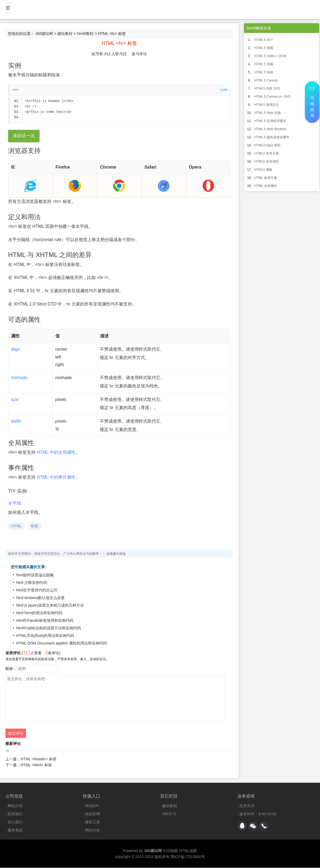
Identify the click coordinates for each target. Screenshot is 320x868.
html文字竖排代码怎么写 (37, 590)
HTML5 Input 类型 (267, 145)
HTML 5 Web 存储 (267, 113)
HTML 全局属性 (266, 186)
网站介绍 (15, 806)
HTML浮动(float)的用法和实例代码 (45, 636)
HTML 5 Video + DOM (270, 56)
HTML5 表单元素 (267, 153)
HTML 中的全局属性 (56, 453)
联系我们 (15, 814)
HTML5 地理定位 (267, 105)
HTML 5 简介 (264, 40)
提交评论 (16, 734)
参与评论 (139, 54)
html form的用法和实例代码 (39, 613)
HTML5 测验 (263, 170)
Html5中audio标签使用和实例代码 (45, 621)
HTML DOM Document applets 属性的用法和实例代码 (62, 643)
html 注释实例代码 (32, 583)
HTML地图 (188, 851)
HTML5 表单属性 (267, 162)
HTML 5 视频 (264, 48)
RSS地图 (171, 851)
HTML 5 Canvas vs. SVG (272, 97)
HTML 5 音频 (264, 64)
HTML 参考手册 (266, 178)
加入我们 (15, 822)
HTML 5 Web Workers (270, 129)
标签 (35, 526)
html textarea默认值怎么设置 (40, 598)
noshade (19, 378)
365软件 (92, 806)
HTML (17, 526)
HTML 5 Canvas (266, 80)
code (224, 90)
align (15, 349)
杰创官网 (93, 814)
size (15, 400)
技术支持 (247, 806)
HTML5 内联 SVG (267, 88)
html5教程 (85, 34)
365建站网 (44, 34)
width (16, 421)
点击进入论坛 (116, 554)
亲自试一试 (24, 136)
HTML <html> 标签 (36, 765)
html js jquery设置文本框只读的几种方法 (50, 606)
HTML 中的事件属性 (56, 477)
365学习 (169, 814)
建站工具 (93, 822)
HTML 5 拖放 (264, 72)
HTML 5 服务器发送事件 (272, 137)
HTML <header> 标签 (39, 759)
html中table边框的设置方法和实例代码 (49, 628)
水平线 (15, 503)
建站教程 (65, 34)
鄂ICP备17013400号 (188, 857)
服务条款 (15, 830)
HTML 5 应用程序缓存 (270, 121)
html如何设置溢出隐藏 (35, 575)
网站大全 (93, 830)
